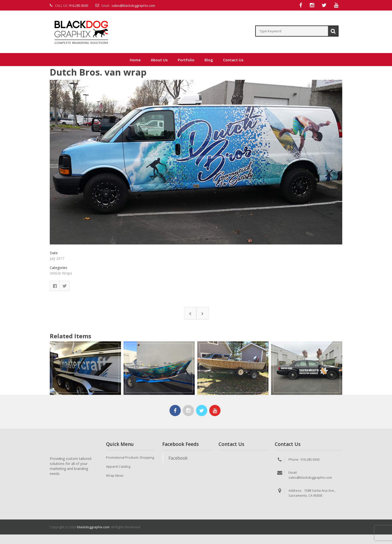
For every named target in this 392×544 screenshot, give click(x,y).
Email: (293, 473)
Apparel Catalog (118, 467)
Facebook (55, 286)
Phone (293, 460)
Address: (295, 491)
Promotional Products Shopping (130, 458)
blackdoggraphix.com (93, 527)
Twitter (64, 286)
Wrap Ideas (115, 476)
